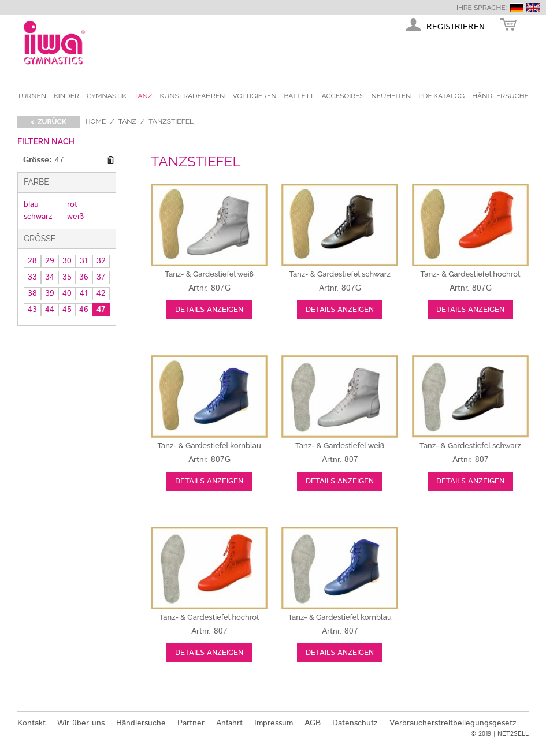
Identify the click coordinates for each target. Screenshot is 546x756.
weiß (75, 217)
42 (101, 293)
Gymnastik (107, 96)
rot (72, 204)
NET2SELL (513, 734)
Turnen (32, 96)
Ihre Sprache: (482, 8)
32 (101, 261)
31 (84, 261)
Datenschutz (355, 723)
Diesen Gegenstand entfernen (110, 161)
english (533, 8)
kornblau (209, 446)
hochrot (471, 274)
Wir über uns (81, 723)
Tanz (143, 96)
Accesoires (342, 96)
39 (50, 293)
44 (50, 310)
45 (67, 310)
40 (67, 293)
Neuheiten (391, 96)
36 (84, 277)
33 (32, 277)
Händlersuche (500, 96)
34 (50, 277)
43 (32, 310)
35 (67, 277)
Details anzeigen (209, 310)
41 (84, 293)
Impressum (274, 723)
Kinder (66, 96)
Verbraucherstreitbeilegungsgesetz (453, 723)
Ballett (299, 96)
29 (50, 261)
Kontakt (31, 723)
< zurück (49, 122)
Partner (191, 723)
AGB (313, 723)
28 (32, 261)
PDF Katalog (441, 96)
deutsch (517, 8)
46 (84, 310)
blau (31, 204)
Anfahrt (229, 723)
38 (32, 293)
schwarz (38, 217)
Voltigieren (254, 96)
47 (101, 310)
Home (96, 121)
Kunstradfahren (193, 96)
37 (101, 277)
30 (67, 261)
